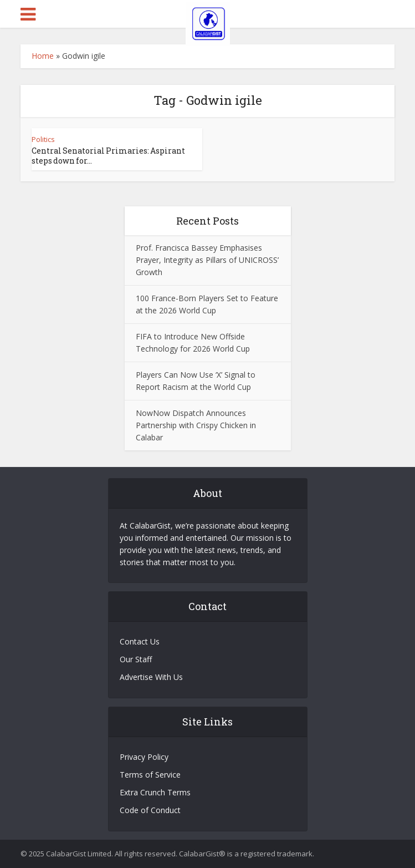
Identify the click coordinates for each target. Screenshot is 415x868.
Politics (43, 139)
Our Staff (136, 659)
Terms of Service (150, 775)
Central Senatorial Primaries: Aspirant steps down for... (108, 156)
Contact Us (140, 641)
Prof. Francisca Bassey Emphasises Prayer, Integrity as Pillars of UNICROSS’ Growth (207, 260)
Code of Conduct (150, 810)
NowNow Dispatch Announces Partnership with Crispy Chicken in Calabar (196, 425)
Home (43, 56)
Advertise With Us (151, 677)
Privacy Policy (144, 757)
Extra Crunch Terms (155, 792)
